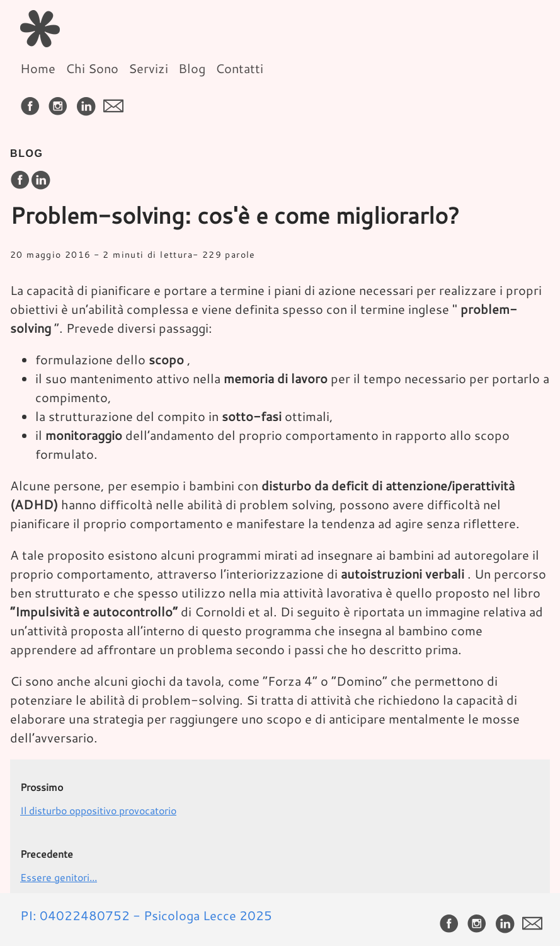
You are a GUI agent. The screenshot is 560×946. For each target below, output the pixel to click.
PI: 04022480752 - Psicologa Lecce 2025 (146, 915)
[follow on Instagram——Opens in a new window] (60, 102)
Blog (192, 68)
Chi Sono (92, 68)
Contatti (239, 68)
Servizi (148, 68)
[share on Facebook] (20, 181)
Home (38, 68)
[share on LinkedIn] (40, 181)
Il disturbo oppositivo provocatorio (98, 810)
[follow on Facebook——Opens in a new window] (33, 102)
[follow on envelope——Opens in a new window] (116, 102)
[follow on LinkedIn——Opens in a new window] (88, 102)
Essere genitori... (59, 877)
